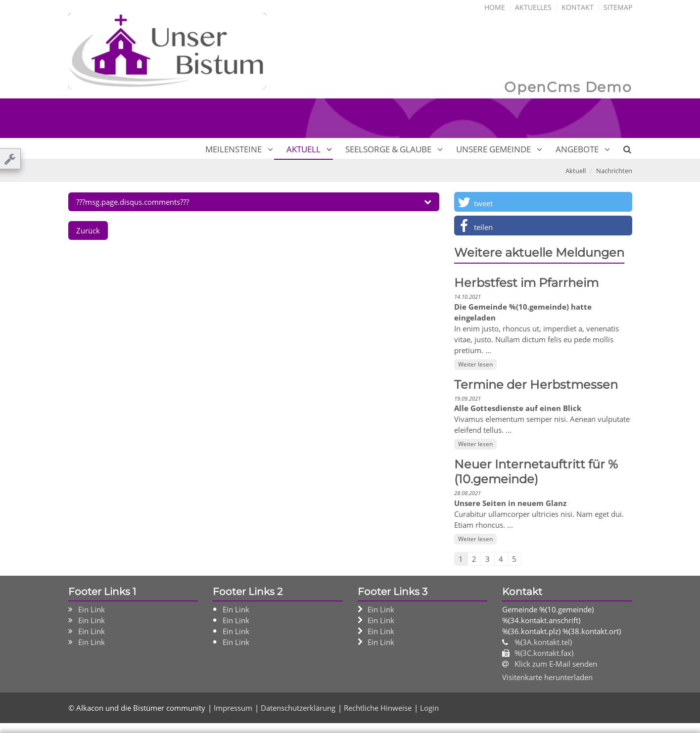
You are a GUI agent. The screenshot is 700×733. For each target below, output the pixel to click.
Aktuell (303, 148)
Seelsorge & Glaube (388, 148)
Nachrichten (614, 170)
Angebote (577, 148)
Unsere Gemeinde (493, 148)
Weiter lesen (475, 363)
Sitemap (618, 6)
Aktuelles (533, 6)
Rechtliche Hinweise (217, 722)
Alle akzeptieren (591, 708)
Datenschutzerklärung (288, 688)
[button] (543, 201)
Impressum (85, 722)
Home (495, 6)
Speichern (512, 708)
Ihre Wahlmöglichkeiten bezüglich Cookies (184, 638)
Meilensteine (233, 148)
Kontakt (578, 6)
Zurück (88, 229)
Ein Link (92, 608)
